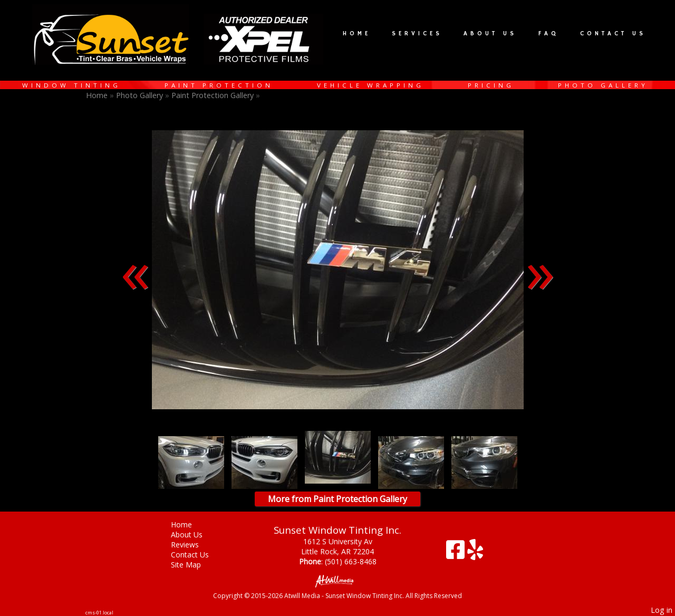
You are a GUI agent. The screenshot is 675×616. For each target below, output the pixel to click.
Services (417, 34)
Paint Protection (219, 85)
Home (357, 34)
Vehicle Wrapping (370, 85)
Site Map (194, 565)
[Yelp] (475, 554)
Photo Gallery (603, 85)
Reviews (193, 545)
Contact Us (613, 34)
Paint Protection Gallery (214, 95)
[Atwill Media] (337, 580)
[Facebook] (457, 554)
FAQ (549, 34)
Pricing (491, 85)
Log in (662, 610)
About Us (490, 34)
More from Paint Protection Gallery (337, 499)
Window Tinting (71, 85)
